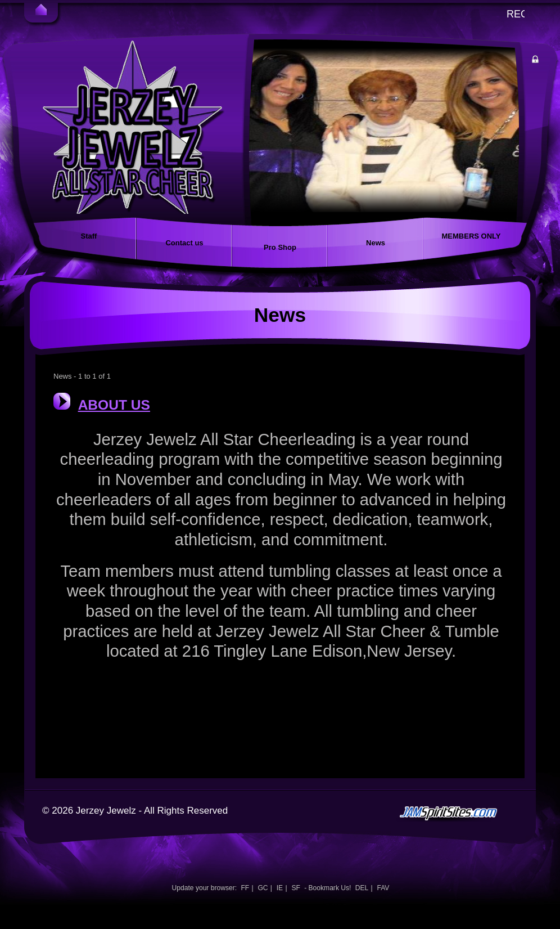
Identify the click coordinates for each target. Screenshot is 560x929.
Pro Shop (280, 247)
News (376, 243)
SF (295, 888)
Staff (89, 236)
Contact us (184, 243)
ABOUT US (114, 405)
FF (245, 888)
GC (263, 888)
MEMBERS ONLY (471, 236)
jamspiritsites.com (464, 836)
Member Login (547, 61)
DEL (362, 888)
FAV (383, 888)
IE (280, 888)
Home (41, 11)
